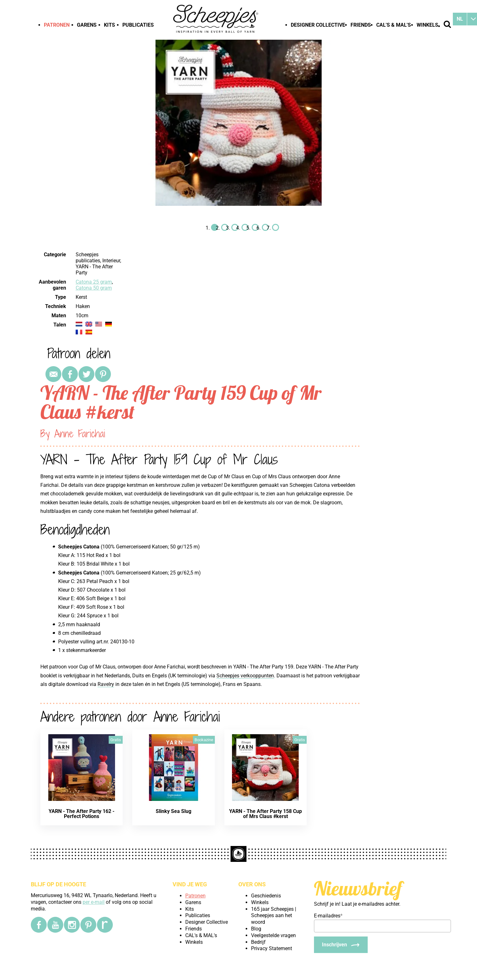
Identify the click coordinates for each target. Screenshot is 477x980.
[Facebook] (39, 925)
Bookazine (204, 740)
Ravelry (106, 684)
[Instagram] (72, 925)
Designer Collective (318, 25)
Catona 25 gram (94, 282)
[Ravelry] (105, 925)
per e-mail (94, 902)
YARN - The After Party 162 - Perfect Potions (82, 814)
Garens (87, 25)
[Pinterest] (88, 925)
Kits (109, 25)
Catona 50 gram (94, 288)
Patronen (57, 25)
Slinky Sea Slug (174, 811)
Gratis (116, 740)
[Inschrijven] (341, 945)
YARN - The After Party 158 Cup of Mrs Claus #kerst (266, 814)
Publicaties (138, 25)
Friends (361, 25)
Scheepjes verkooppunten (245, 676)
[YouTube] (55, 925)
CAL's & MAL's (394, 25)
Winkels (427, 25)
